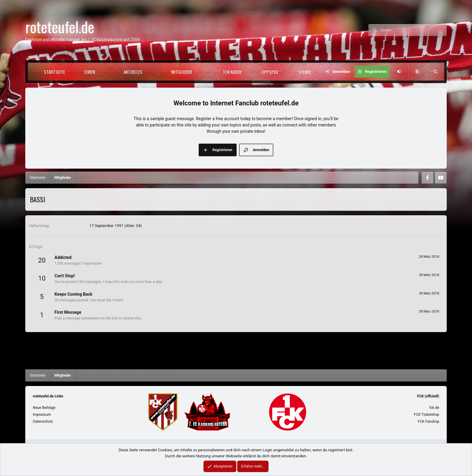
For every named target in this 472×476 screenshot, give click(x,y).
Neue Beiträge (44, 408)
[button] (106, 72)
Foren (90, 72)
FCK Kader (232, 72)
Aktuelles (133, 72)
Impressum (42, 415)
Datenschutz (43, 422)
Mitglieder (182, 72)
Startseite (54, 72)
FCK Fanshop (429, 422)
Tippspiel (270, 72)
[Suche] (414, 30)
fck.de (434, 408)
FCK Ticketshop (427, 415)
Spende (305, 72)
